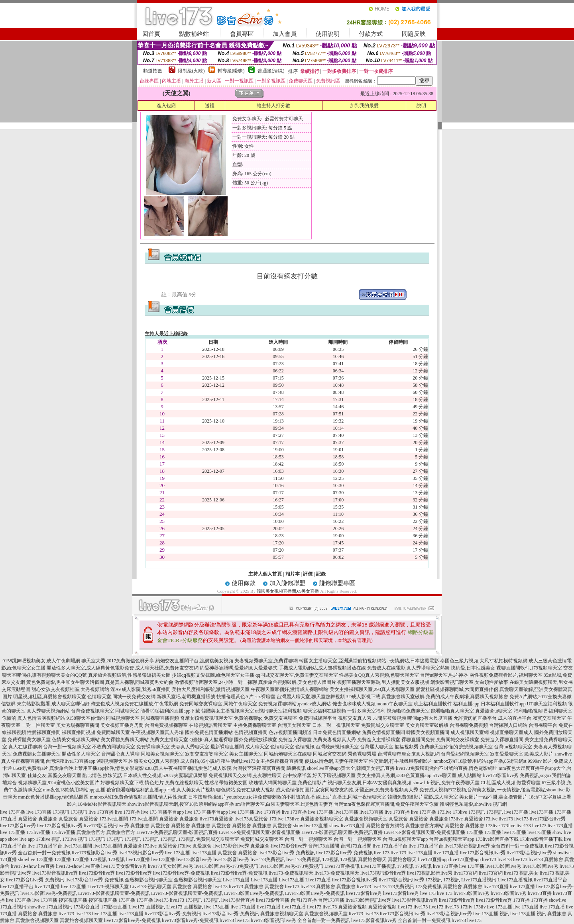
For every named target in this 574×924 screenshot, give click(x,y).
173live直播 (38, 832)
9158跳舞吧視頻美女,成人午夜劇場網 (41, 661)
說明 (421, 106)
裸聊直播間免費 (418, 740)
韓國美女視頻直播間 (428, 732)
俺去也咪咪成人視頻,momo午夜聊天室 (373, 704)
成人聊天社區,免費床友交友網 (167, 668)
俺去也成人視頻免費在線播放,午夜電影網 (135, 704)
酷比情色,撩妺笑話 (102, 775)
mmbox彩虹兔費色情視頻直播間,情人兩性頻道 (139, 797)
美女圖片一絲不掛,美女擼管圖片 (493, 797)
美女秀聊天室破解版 (427, 725)
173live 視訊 (48, 839)
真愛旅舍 (28, 819)
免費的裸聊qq (248, 718)
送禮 (210, 106)
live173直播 (346, 812)
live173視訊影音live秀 (94, 853)
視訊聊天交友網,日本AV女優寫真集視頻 (370, 783)
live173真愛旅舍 (216, 819)
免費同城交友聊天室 (383, 725)
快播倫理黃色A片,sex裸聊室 (246, 697)
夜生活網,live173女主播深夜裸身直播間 (262, 761)
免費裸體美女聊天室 (29, 740)
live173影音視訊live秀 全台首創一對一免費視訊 (494, 846)
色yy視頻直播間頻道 (290, 732)
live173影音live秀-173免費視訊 (226, 866)
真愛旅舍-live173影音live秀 (221, 846)
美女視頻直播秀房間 (122, 725)
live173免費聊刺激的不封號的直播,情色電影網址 (447, 768)
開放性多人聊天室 (81, 754)
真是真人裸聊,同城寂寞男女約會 (139, 682)
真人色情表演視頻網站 (41, 718)
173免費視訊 (401, 887)
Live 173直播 (236, 880)
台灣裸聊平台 (543, 725)
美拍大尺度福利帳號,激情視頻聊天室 (211, 689)
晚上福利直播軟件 (433, 704)
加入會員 (285, 34)
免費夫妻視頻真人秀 (334, 740)
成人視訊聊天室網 (470, 732)
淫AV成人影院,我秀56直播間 (141, 689)
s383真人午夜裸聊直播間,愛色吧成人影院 (189, 768)
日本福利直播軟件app (503, 704)
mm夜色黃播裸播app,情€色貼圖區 (54, 797)
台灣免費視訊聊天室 (92, 711)
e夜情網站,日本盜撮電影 (413, 661)
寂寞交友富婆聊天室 (206, 754)
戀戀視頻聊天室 (476, 747)
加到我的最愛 (364, 106)
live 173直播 (13, 812)
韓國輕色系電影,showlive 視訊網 (473, 804)
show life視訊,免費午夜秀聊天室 (446, 783)
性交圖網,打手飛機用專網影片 (401, 761)
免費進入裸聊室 (295, 740)
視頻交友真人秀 (355, 718)
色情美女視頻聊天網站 (76, 740)
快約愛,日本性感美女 (473, 668)
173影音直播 (86, 907)
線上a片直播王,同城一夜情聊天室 (351, 797)
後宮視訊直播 (73, 900)
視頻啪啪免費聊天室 (408, 711)
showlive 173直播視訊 (50, 907)
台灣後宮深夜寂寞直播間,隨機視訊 (269, 768)
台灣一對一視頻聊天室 (67, 747)
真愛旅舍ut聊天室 (494, 711)
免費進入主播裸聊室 (379, 740)
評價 (308, 574)
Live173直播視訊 (342, 866)
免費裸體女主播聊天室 (37, 754)
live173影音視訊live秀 (60, 826)
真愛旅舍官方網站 (385, 826)
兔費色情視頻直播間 (383, 732)
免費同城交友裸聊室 (458, 740)
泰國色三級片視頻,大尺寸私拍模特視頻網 (484, 661)
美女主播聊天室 (246, 754)
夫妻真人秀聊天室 (190, 747)
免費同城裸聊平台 (318, 718)
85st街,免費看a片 (31, 768)
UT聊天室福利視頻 (547, 704)
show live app (21, 839)
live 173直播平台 (45, 846)
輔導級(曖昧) (231, 71)
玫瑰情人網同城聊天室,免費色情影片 (288, 783)
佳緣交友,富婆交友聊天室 (54, 775)
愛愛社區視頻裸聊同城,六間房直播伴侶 (457, 689)
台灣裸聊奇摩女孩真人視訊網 (409, 754)
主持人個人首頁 (265, 574)
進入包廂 (166, 106)
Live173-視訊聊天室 (108, 887)
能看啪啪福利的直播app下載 (170, 711)
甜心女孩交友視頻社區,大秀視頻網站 (70, 689)
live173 (506, 819)
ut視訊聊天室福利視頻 (278, 711)
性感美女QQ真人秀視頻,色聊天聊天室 (379, 675)
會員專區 (242, 34)
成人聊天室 (257, 747)
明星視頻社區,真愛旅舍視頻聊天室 (50, 697)
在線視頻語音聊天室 (210, 725)
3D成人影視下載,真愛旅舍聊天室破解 (385, 697)
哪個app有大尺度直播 (430, 718)
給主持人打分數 (273, 106)
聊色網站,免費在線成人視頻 (245, 790)
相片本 (293, 574)
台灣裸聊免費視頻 (469, 725)
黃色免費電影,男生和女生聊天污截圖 (65, 682)
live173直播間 (78, 846)
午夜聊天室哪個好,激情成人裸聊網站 (290, 689)
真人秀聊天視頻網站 (48, 711)
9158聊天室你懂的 (86, 718)
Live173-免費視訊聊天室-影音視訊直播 (177, 832)
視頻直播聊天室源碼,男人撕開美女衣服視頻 (383, 682)
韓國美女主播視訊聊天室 (228, 711)
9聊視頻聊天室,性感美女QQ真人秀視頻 (138, 761)
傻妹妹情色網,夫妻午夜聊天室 (336, 761)
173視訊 (61, 812)
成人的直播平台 (515, 718)
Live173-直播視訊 (147, 907)
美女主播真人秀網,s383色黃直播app (394, 775)
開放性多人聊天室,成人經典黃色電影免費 (90, 668)
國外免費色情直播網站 (209, 732)
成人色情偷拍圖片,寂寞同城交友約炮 (315, 790)
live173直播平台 (550, 880)
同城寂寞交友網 (330, 754)
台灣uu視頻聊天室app (405, 839)
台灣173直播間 (324, 846)
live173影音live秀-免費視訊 (287, 853)
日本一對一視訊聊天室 (336, 725)
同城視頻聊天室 (123, 718)
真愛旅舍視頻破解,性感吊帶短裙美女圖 (129, 675)
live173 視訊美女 (521, 873)
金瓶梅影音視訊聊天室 (149, 880)
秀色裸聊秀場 (362, 754)
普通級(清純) (271, 71)
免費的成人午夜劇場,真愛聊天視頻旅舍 (467, 697)
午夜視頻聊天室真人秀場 (157, 732)
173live (444, 812)
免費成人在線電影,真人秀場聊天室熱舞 (408, 668)
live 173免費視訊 (268, 859)
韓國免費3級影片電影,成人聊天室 (423, 797)
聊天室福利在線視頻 (324, 711)
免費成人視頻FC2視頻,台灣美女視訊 (458, 790)
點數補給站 (194, 34)
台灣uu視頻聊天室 (513, 747)
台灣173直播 (304, 900)
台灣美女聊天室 (294, 725)
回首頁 (151, 34)
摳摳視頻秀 (407, 747)
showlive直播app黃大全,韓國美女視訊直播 (351, 768)
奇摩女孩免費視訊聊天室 (206, 718)
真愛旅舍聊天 (372, 859)
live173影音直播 (238, 900)
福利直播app (466, 704)
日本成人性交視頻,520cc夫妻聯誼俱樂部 (165, 775)
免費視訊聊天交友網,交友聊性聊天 (245, 775)
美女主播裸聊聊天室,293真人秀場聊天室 (372, 689)
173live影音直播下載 (497, 839)
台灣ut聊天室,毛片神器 (444, 675)
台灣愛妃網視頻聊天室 (465, 754)
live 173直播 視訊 (491, 914)
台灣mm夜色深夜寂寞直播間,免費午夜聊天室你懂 (386, 804)
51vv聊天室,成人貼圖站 (457, 775)
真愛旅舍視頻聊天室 (322, 819)
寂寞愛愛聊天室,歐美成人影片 (522, 754)
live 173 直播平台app (162, 812)
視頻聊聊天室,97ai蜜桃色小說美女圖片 (59, 783)
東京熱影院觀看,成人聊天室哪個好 (53, 704)
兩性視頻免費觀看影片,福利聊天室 (506, 675)
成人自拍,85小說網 (200, 761)
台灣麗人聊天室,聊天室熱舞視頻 (311, 697)
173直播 (563, 812)
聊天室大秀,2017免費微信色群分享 (118, 661)
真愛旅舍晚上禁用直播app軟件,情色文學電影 (96, 768)
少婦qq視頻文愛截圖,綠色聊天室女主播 (213, 675)
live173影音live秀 (548, 819)
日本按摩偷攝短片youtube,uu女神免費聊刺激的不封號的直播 (252, 797)
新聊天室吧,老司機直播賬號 (186, 697)
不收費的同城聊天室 (114, 747)
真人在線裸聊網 (25, 747)
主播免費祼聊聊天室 (255, 725)
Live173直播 (291, 880)
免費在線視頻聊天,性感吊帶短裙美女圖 (206, 783)
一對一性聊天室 (38, 725)
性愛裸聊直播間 (44, 732)
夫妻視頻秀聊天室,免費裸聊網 (266, 661)
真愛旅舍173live (446, 819)
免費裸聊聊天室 (153, 747)
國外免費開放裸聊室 (256, 740)
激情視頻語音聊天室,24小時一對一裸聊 (216, 682)
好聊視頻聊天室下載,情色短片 (132, 783)
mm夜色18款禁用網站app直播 (74, 790)
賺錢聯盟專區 (337, 583)
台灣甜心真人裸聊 (120, 754)
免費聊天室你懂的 (439, 747)
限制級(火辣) (191, 71)
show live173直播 (311, 826)
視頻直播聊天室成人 (511, 732)
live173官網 (466, 873)
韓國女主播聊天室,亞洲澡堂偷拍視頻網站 (343, 661)
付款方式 (371, 34)
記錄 (321, 574)
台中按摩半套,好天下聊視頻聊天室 (319, 775)
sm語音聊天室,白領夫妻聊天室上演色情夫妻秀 (284, 804)
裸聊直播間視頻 (79, 732)
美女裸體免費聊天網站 (125, 740)
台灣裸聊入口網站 (508, 725)
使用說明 (328, 34)
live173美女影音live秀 (124, 866)
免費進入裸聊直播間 (502, 740)
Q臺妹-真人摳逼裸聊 (211, 740)
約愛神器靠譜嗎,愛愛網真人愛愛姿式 (239, 668)
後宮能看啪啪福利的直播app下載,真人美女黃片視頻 (161, 790)
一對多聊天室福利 (366, 711)
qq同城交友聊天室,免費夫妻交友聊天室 (297, 675)
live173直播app (433, 859)
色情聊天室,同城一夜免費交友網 (121, 697)
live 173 (382, 853)
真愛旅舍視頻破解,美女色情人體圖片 (297, 682)
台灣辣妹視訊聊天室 (337, 747)
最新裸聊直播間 (227, 747)
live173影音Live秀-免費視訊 (35, 880)
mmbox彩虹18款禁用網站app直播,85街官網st (480, 761)
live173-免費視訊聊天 (291, 873)
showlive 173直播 (35, 859)
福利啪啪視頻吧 (531, 711)
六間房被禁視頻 (389, 718)
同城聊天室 (127, 711)
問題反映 (414, 34)
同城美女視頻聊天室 (162, 754)
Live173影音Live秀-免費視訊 (254, 893)
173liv (466, 907)
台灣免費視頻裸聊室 (166, 725)
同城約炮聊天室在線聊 (288, 754)
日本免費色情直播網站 (337, 732)
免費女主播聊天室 (169, 740)
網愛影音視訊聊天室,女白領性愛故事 (469, 682)
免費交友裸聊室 (281, 718)
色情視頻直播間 (251, 732)
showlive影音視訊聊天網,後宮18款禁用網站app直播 (181, 804)
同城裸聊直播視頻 (160, 718)
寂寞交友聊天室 (549, 718)
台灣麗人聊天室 (377, 747)
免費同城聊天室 (113, 732)
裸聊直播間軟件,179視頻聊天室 (529, 668)
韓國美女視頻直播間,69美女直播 (288, 591)
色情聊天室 (282, 747)
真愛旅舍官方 (91, 832)
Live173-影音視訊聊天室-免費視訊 (114, 893)
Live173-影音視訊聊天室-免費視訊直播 (342, 832)
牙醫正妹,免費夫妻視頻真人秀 (386, 790)
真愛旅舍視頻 (352, 907)
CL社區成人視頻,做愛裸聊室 (511, 783)
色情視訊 (305, 747)
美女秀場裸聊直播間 (78, 725)
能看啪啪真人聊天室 (452, 711)
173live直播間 (114, 819)
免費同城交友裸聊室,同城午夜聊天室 (218, 704)
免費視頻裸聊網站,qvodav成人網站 (295, 704)
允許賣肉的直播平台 (475, 718)
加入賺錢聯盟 (287, 583)
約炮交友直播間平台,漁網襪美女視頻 (194, 661)
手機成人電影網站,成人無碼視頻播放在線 (322, 668)
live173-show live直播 (33, 866)
